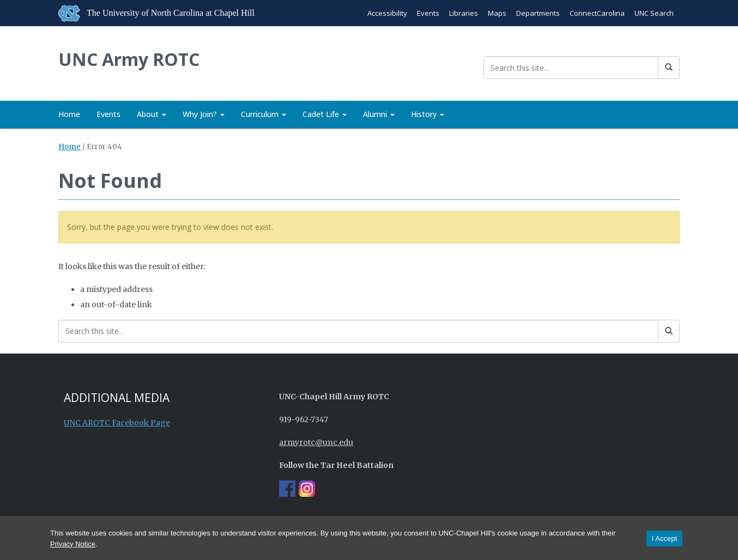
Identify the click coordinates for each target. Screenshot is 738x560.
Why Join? (204, 114)
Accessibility (387, 13)
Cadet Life (325, 114)
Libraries (464, 13)
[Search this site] (571, 68)
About (152, 114)
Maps (497, 13)
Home (69, 114)
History (428, 114)
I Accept (664, 538)
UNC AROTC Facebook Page (117, 423)
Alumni (379, 114)
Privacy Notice (73, 544)
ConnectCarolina (597, 13)
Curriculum (264, 114)
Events (428, 13)
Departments (538, 13)
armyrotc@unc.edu (316, 442)
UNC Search (654, 13)
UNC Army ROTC (129, 59)
